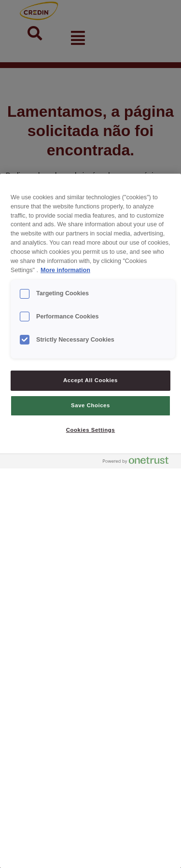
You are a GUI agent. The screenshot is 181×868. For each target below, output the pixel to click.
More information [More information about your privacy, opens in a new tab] (65, 270)
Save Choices (90, 405)
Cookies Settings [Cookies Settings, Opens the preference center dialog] (90, 430)
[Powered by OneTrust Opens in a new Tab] (139, 462)
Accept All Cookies (90, 380)
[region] (90, 521)
